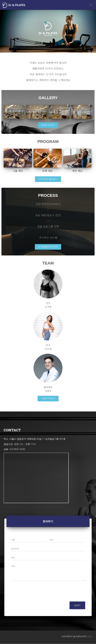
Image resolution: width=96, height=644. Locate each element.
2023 (89, 637)
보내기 (77, 605)
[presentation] (33, 597)
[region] (48, 29)
